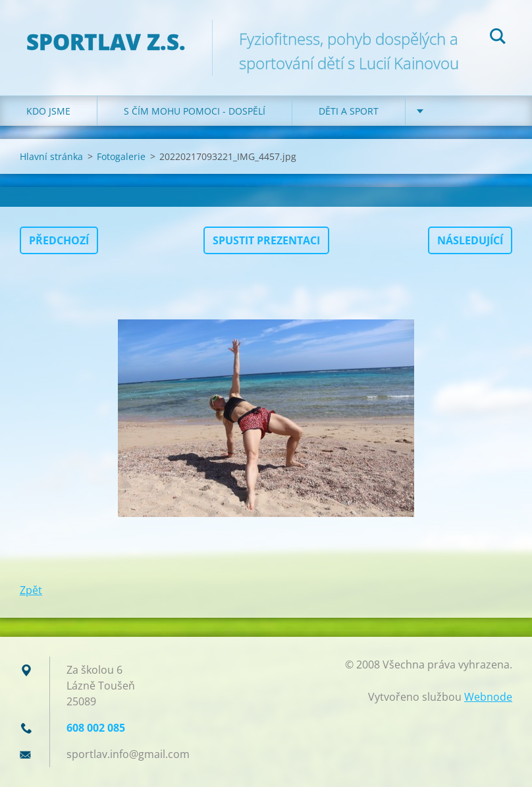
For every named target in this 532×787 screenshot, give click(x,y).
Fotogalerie (121, 156)
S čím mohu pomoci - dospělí (195, 111)
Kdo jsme (48, 111)
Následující (470, 240)
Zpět (31, 590)
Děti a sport (349, 111)
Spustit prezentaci (266, 240)
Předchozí (59, 240)
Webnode (488, 697)
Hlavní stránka (51, 156)
